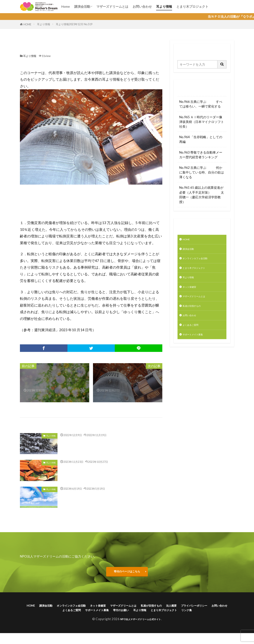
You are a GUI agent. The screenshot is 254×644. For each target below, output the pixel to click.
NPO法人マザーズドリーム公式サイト (141, 630)
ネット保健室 (192, 293)
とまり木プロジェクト (192, 6)
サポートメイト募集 (197, 346)
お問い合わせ (142, 6)
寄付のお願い (182, 614)
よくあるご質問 (194, 335)
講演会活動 (82, 6)
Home (66, 6)
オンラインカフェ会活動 (200, 261)
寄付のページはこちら (127, 573)
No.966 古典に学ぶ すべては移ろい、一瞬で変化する (201, 104)
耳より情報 (164, 6)
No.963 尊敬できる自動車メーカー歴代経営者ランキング (201, 155)
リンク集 (147, 620)
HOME (27, 24)
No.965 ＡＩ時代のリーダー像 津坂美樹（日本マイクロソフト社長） (202, 122)
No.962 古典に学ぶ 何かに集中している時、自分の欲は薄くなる (202, 172)
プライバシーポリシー (57, 614)
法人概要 (217, 609)
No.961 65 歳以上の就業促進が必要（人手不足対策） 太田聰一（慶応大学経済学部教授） (202, 195)
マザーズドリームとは (112, 6)
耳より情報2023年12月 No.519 (74, 24)
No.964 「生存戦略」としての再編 (201, 139)
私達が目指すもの (195, 314)
